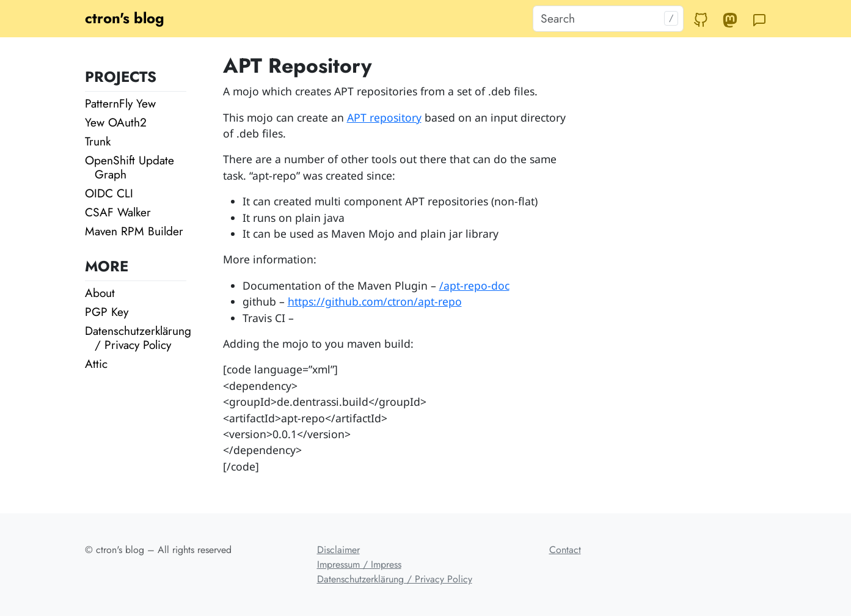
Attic (96, 364)
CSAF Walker (118, 212)
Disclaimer (338, 550)
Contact (565, 550)
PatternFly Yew (120, 103)
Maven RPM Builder (134, 231)
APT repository (384, 117)
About (100, 293)
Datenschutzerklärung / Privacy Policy (138, 338)
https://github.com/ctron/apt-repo (375, 301)
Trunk (98, 141)
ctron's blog (125, 18)
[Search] (608, 19)
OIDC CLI (109, 193)
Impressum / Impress (359, 564)
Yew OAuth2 (116, 122)
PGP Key (107, 312)
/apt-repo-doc (474, 285)
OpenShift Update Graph (130, 167)
